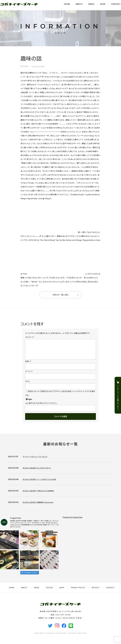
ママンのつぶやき (38, 66)
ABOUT (79, 4)
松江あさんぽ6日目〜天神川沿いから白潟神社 (41, 494)
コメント (30, 337)
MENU (91, 4)
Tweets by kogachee (72, 521)
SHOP (103, 4)
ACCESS (49, 591)
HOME (67, 4)
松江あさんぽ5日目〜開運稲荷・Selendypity (41, 506)
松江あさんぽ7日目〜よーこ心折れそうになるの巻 (43, 483)
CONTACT (116, 4)
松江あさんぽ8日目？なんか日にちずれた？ (40, 471)
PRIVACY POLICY (78, 591)
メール (29, 375)
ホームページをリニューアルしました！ (38, 460)
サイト (28, 385)
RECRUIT (96, 591)
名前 (28, 365)
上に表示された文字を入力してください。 (41, 407)
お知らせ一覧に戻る (60, 295)
